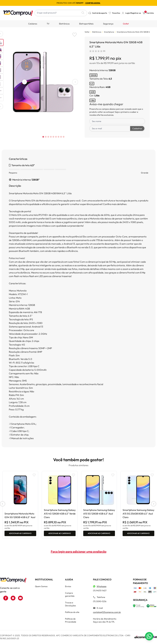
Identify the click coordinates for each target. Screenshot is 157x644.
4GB (92, 92)
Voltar (87, 32)
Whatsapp (101, 588)
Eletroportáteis (86, 24)
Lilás (92, 100)
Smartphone (109, 32)
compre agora (93, 3)
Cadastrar (137, 128)
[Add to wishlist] (75, 35)
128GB (93, 75)
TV (48, 24)
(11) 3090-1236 (100, 603)
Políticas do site (72, 613)
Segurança (108, 24)
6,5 (92, 84)
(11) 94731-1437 (100, 592)
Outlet (126, 24)
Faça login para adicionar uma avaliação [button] (79, 553)
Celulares (33, 24)
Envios (68, 588)
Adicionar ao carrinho (20, 534)
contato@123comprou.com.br (107, 613)
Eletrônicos (64, 24)
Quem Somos (41, 588)
